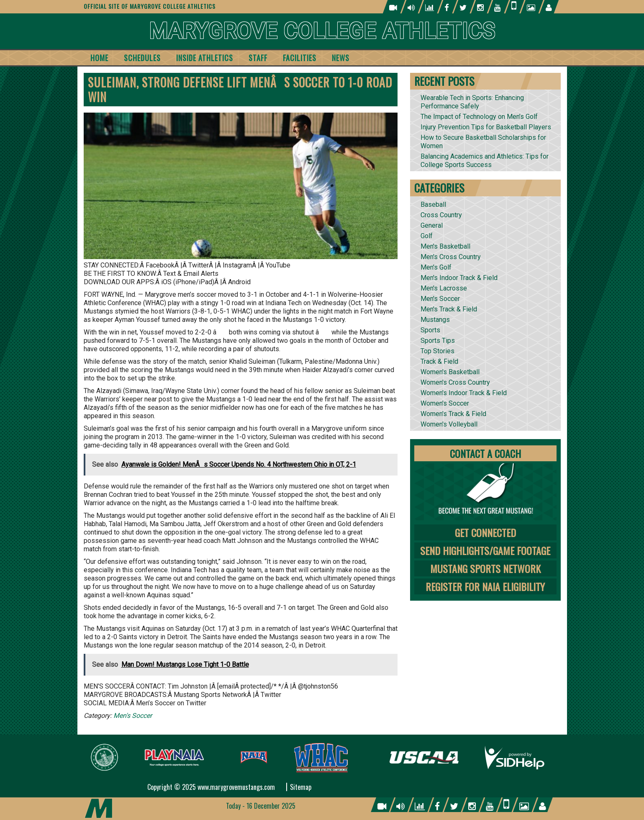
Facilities (300, 58)
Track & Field (439, 361)
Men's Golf (436, 267)
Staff (258, 58)
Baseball (433, 204)
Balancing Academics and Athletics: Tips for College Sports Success (485, 161)
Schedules (142, 58)
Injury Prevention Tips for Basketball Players (486, 127)
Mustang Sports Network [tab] (485, 568)
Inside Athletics (205, 58)
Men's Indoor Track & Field (459, 278)
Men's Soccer (133, 716)
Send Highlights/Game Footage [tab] (485, 550)
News (341, 58)
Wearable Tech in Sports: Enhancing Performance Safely (472, 102)
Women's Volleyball (449, 424)
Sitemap (301, 787)
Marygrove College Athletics (322, 31)
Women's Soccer (445, 403)
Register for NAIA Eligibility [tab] (485, 586)
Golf (427, 236)
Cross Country (441, 215)
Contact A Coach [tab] (485, 453)
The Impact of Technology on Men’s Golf (479, 117)
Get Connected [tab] (485, 532)
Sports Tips (438, 341)
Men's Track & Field (449, 309)
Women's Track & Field (453, 414)
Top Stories (437, 351)
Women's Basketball (450, 372)
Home (99, 58)
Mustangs (435, 320)
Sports (430, 330)
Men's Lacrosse (444, 288)
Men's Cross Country (451, 257)
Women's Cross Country (455, 382)
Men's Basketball (445, 246)
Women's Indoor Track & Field (464, 393)
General (432, 225)
